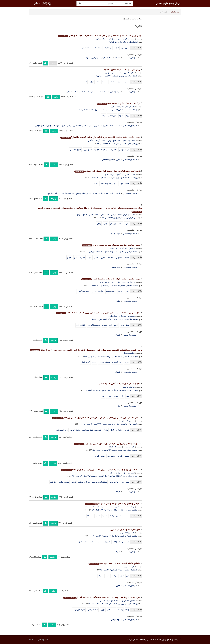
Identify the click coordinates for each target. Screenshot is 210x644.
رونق (104, 116)
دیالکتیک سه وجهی (100, 482)
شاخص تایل (81, 325)
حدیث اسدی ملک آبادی (125, 174)
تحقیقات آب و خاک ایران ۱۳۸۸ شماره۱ (123, 42)
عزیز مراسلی (110, 174)
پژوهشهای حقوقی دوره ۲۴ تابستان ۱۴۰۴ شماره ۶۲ (119, 570)
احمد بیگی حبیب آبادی (97, 140)
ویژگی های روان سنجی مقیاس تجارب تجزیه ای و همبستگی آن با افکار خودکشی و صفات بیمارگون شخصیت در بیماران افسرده (90, 210)
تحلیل (120, 82)
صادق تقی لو (82, 215)
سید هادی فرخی (114, 140)
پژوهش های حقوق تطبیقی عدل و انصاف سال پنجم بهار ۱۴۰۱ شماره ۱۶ (112, 390)
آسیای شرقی (85, 362)
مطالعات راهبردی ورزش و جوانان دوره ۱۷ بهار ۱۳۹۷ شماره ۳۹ (115, 510)
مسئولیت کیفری (83, 291)
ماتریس (119, 516)
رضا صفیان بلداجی (107, 282)
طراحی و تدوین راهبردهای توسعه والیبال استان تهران (112, 504)
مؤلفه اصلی (86, 48)
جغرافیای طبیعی (107, 58)
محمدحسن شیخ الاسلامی (110, 601)
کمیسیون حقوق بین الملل (92, 430)
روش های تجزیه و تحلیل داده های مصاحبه (122, 69)
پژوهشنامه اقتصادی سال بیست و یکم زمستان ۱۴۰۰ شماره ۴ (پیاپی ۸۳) (111, 356)
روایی (105, 224)
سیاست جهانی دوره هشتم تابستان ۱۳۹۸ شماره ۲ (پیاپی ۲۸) (115, 450)
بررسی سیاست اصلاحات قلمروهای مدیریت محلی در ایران (111, 245)
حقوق (118, 160)
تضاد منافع (111, 610)
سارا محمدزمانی (115, 39)
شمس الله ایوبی (129, 39)
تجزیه (117, 48)
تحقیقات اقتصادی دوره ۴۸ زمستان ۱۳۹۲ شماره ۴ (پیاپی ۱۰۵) (115, 319)
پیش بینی (125, 48)
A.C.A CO (33, 640)
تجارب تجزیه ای (116, 224)
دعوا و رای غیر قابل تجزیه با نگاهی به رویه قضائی (119, 384)
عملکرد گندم (97, 48)
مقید (108, 576)
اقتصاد (118, 126)
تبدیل (127, 291)
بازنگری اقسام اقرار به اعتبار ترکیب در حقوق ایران (114, 563)
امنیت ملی (111, 456)
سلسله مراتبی (64, 482)
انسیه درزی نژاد (129, 473)
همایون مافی (130, 421)
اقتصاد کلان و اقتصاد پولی (103, 126)
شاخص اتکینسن (94, 325)
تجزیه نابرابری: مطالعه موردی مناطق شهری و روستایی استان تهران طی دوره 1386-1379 (98, 313)
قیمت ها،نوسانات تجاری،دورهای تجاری (76, 126)
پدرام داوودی (112, 316)
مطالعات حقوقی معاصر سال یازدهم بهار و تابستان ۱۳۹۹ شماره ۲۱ (114, 285)
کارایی (69, 257)
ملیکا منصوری (130, 567)
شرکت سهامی (124, 150)
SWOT (90, 516)
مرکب (115, 576)
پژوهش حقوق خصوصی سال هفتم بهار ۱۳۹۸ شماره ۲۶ (117, 144)
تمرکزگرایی (116, 542)
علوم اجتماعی (115, 92)
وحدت (120, 610)
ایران (97, 456)
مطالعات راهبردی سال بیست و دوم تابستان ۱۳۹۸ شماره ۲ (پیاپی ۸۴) (112, 252)
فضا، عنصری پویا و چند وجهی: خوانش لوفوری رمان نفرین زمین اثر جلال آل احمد (100, 470)
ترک (86, 542)
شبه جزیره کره (93, 610)
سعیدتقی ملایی (117, 107)
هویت (127, 456)
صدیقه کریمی (129, 73)
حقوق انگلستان (75, 150)
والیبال (111, 516)
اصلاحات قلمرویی (123, 257)
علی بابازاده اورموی (127, 533)
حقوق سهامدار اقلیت (109, 150)
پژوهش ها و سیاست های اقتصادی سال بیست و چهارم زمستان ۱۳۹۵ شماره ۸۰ (108, 110)
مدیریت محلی (79, 257)
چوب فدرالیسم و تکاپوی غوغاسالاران (125, 530)
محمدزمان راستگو (115, 447)
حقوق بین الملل (116, 430)
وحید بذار (119, 421)
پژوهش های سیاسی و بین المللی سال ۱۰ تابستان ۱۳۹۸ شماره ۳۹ (113, 604)
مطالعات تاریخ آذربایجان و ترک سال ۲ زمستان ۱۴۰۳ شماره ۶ (115, 536)
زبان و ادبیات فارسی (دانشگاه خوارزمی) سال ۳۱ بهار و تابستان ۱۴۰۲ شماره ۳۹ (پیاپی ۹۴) (105, 476)
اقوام (91, 542)
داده (98, 82)
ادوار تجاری (112, 116)
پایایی (99, 224)
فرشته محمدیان (129, 353)
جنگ (127, 610)
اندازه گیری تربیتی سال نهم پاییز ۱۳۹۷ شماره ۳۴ (120, 218)
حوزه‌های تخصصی (130, 58)
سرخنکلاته (108, 48)
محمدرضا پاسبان (129, 140)
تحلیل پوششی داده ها (110, 183)
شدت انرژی (125, 183)
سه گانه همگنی (84, 482)
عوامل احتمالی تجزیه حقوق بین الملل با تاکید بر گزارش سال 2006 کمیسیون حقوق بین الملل (96, 418)
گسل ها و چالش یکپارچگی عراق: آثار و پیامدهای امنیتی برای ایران (106, 444)
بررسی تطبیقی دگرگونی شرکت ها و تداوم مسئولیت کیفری (111, 279)
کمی (85, 82)
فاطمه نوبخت (89, 507)
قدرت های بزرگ (79, 610)
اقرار (128, 576)
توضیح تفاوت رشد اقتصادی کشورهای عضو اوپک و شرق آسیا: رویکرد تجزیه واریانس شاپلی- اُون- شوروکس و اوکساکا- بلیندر (86, 350)
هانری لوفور (114, 482)
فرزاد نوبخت (130, 507)
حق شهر (53, 482)
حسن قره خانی (102, 507)
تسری (109, 396)
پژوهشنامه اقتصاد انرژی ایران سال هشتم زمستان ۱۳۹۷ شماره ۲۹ (114, 178)
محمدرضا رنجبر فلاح (127, 316)
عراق (103, 456)
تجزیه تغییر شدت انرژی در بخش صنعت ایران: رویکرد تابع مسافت (107, 171)
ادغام (96, 257)
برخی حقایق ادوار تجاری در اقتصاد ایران (118, 103)
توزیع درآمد (114, 325)
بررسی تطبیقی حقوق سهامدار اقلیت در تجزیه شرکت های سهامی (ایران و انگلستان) (100, 137)
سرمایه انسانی (104, 362)
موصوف (101, 576)
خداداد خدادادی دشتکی (126, 282)
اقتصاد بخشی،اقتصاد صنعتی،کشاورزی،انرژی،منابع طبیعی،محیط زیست (86, 193)
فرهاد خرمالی (101, 39)
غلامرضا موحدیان (128, 387)
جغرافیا (118, 58)
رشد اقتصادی (117, 362)
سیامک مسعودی (117, 248)
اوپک (94, 362)
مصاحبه (105, 82)
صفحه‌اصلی (175, 12)
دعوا (128, 396)
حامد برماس (94, 215)
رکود (128, 116)
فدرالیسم (126, 542)
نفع (103, 396)
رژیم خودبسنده (62, 430)
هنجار (106, 430)
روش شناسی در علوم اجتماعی (84, 92)
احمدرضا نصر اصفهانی (114, 73)
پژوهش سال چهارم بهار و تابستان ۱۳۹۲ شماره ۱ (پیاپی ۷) (116, 76)
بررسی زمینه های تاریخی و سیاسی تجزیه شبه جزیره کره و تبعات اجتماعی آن (101, 597)
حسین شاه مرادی (128, 601)
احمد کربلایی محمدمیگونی (111, 215)
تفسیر (127, 82)
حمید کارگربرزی (129, 215)
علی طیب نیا (130, 107)
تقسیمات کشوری (107, 257)
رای (122, 396)
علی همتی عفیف (117, 507)
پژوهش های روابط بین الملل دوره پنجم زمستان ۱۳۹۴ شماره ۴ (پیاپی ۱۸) (110, 424)
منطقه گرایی (75, 430)
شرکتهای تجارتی (98, 291)
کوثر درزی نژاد (115, 473)
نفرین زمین (125, 482)
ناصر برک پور (130, 248)
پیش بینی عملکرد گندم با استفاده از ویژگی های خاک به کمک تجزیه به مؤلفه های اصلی (99, 36)
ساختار (113, 82)
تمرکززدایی (106, 542)
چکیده (53, 63)
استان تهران (125, 325)
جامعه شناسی (103, 92)
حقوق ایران (88, 150)
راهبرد (127, 516)
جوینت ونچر (111, 291)
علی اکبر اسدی (129, 447)
